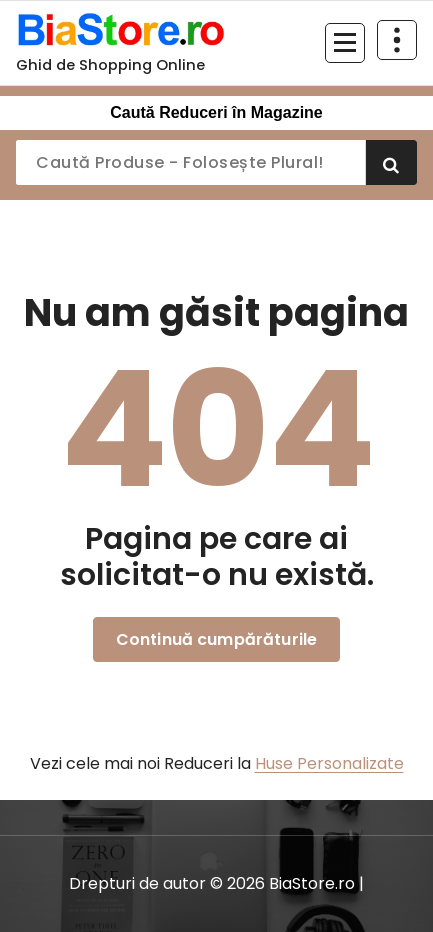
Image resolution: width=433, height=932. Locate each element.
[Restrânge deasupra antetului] (397, 40)
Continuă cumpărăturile (217, 639)
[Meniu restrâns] (345, 43)
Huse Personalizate (329, 763)
